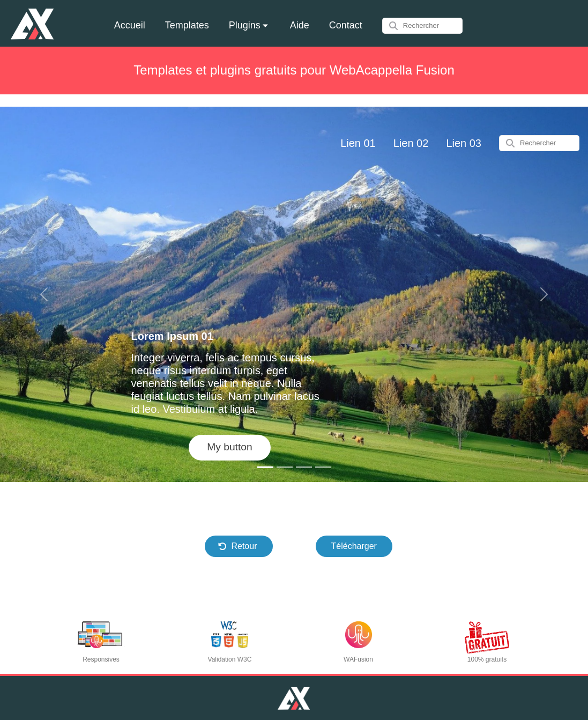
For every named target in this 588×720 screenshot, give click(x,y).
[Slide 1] (265, 467)
